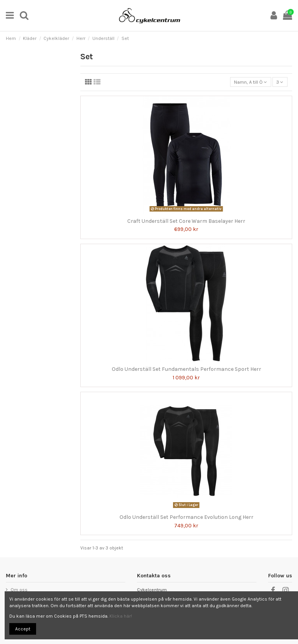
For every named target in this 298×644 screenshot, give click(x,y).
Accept (23, 629)
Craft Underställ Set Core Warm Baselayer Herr (186, 221)
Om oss (19, 590)
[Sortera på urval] (251, 82)
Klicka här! (121, 616)
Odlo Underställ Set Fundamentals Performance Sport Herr (186, 369)
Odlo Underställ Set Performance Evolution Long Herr (186, 517)
